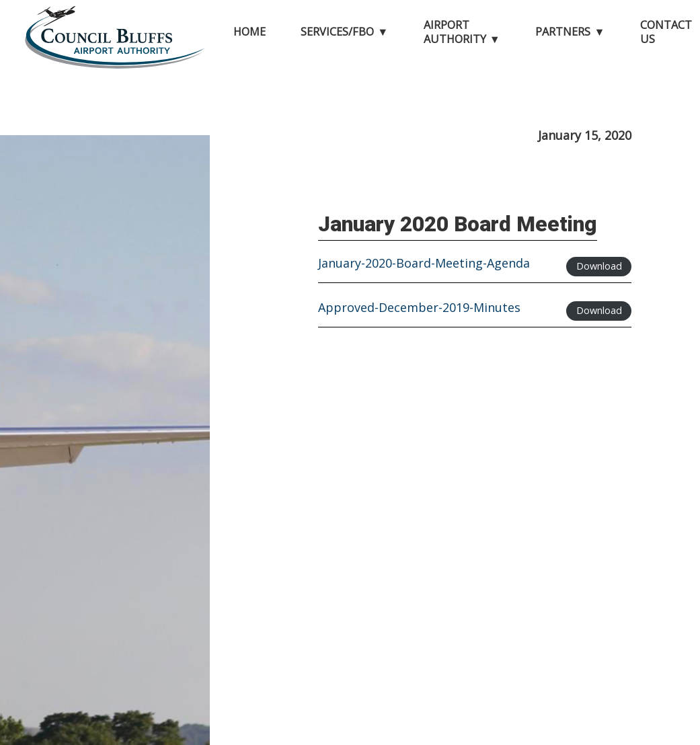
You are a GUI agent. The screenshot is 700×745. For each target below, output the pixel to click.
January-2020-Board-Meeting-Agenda (424, 264)
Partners (563, 32)
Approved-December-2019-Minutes (419, 308)
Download (599, 266)
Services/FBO (337, 32)
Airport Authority (455, 32)
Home (249, 32)
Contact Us (666, 32)
